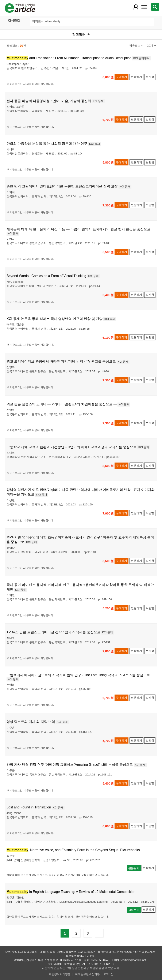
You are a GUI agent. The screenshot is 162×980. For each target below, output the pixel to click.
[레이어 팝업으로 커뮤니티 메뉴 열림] (144, 7)
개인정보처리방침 (60, 974)
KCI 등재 (98, 101)
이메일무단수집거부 (87, 974)
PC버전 (109, 974)
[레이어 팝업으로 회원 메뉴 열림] (136, 7)
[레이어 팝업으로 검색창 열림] (155, 7)
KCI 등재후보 (141, 58)
